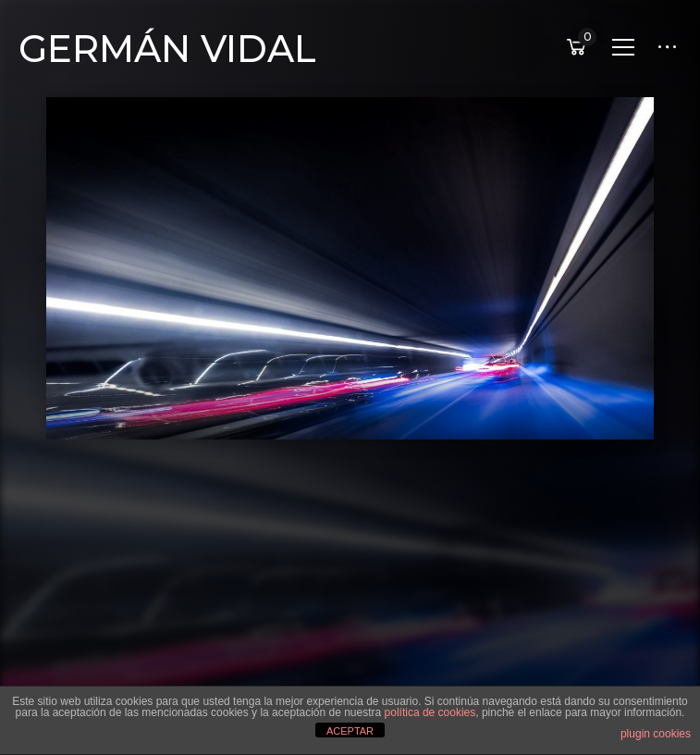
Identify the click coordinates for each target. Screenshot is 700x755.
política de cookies (430, 712)
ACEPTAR (350, 731)
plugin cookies (656, 734)
